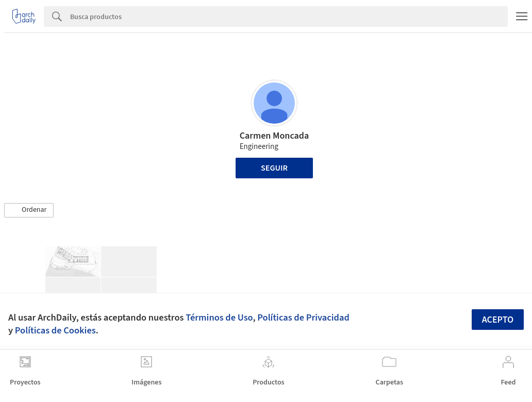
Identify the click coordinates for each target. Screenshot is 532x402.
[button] (29, 210)
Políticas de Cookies (55, 330)
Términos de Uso (219, 317)
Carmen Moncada (275, 136)
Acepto (498, 320)
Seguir (274, 168)
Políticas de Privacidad (303, 317)
